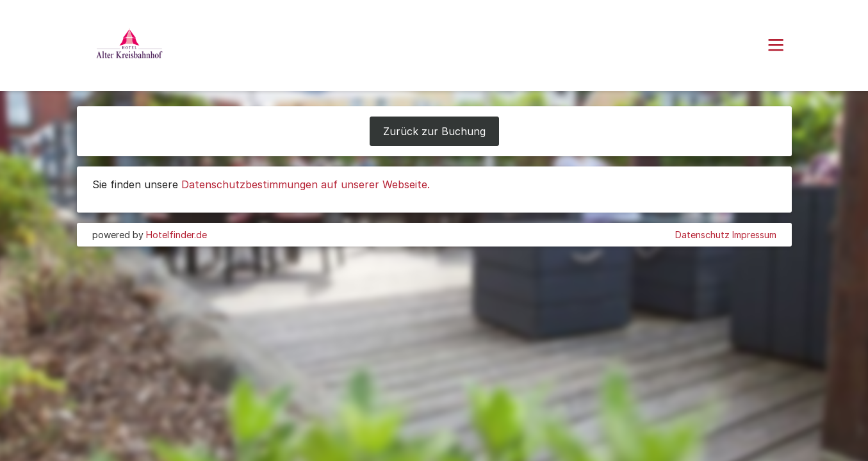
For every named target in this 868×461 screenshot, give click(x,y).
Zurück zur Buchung (434, 131)
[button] (776, 45)
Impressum (754, 235)
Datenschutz (702, 235)
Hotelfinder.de (176, 235)
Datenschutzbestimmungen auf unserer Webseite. (306, 184)
